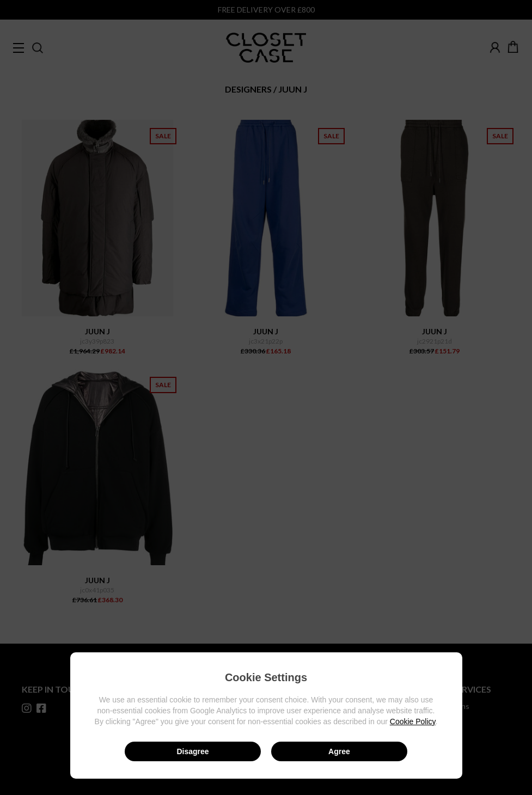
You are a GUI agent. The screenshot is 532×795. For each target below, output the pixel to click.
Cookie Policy (413, 721)
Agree (339, 751)
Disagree (192, 751)
